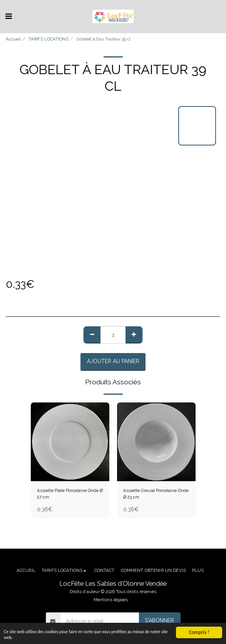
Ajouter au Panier (113, 361)
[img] (156, 442)
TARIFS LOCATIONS (49, 39)
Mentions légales (111, 600)
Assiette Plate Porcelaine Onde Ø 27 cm (70, 494)
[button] (8, 16)
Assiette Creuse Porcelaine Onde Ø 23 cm (156, 494)
